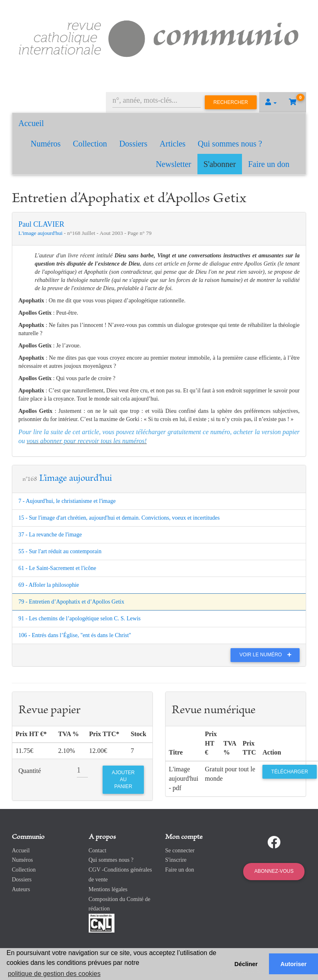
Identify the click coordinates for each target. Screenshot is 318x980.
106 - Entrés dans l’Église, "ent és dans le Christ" (75, 635)
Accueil (31, 123)
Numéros (46, 144)
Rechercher (231, 102)
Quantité (30, 771)
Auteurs (21, 889)
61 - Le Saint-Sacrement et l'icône (57, 568)
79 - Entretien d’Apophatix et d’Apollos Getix (71, 602)
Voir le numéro (268, 655)
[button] (271, 102)
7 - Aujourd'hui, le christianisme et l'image (67, 501)
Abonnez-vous (274, 871)
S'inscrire (176, 860)
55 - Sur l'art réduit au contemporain (60, 551)
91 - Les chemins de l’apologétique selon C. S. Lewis (79, 618)
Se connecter (180, 850)
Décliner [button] (246, 964)
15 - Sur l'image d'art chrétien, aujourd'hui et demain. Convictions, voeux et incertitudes (119, 518)
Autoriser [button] (293, 964)
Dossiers (133, 144)
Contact (98, 850)
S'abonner (220, 164)
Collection (90, 144)
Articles (173, 144)
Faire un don (269, 164)
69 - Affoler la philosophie (49, 585)
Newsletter (174, 164)
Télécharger (290, 772)
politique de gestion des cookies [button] (54, 974)
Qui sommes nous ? (230, 144)
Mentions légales (108, 889)
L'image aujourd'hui (41, 233)
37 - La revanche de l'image (50, 535)
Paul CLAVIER (41, 224)
